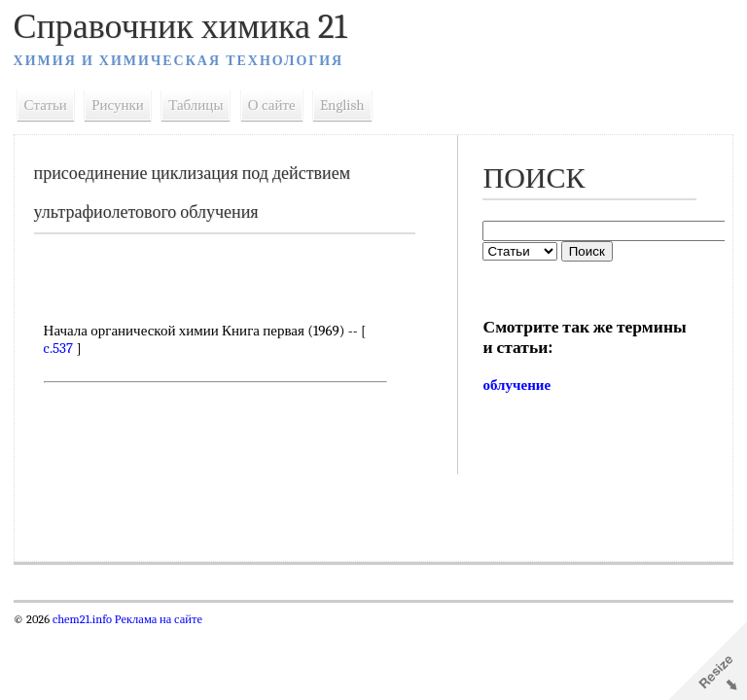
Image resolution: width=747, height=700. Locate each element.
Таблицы (196, 105)
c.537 (59, 348)
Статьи (46, 105)
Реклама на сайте (157, 619)
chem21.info (82, 619)
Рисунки (119, 105)
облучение (516, 385)
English (342, 105)
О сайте (272, 105)
